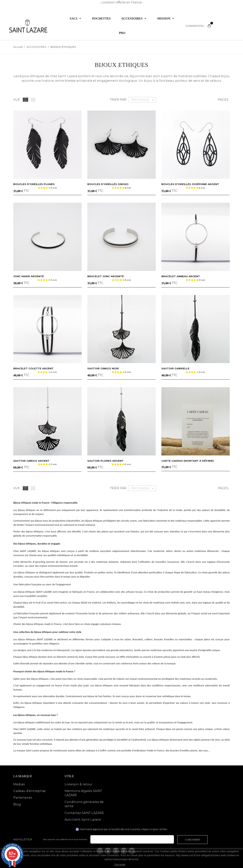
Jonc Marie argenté (29, 276)
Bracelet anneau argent (181, 276)
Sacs (74, 18)
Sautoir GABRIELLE (175, 368)
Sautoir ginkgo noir (103, 368)
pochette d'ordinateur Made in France (143, 750)
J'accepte (120, 865)
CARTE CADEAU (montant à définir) (188, 461)
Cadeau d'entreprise (29, 791)
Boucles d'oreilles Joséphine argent (190, 184)
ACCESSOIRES (132, 18)
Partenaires (23, 798)
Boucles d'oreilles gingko (108, 184)
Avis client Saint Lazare (83, 820)
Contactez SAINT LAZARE (84, 813)
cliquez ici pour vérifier (154, 829)
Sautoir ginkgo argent (31, 461)
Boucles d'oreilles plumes (34, 184)
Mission (164, 18)
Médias (19, 784)
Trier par (118, 100)
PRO (122, 33)
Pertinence (143, 100)
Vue (17, 100)
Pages (223, 100)
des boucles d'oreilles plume (181, 750)
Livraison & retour (79, 784)
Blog (17, 804)
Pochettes (101, 18)
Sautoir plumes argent (105, 461)
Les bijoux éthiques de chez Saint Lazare (45, 76)
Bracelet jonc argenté (106, 276)
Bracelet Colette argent (33, 368)
